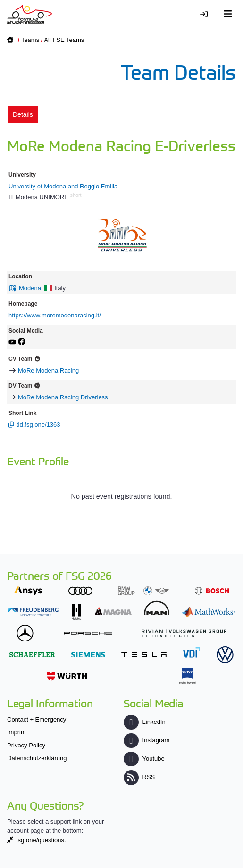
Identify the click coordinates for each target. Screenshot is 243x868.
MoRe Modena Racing (48, 370)
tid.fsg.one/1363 (38, 425)
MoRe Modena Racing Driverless (63, 397)
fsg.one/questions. (41, 840)
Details (23, 114)
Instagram (147, 740)
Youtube (144, 758)
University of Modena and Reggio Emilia (63, 186)
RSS (139, 777)
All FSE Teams (64, 40)
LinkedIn (144, 722)
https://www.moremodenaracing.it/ (55, 315)
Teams (30, 40)
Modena (30, 288)
